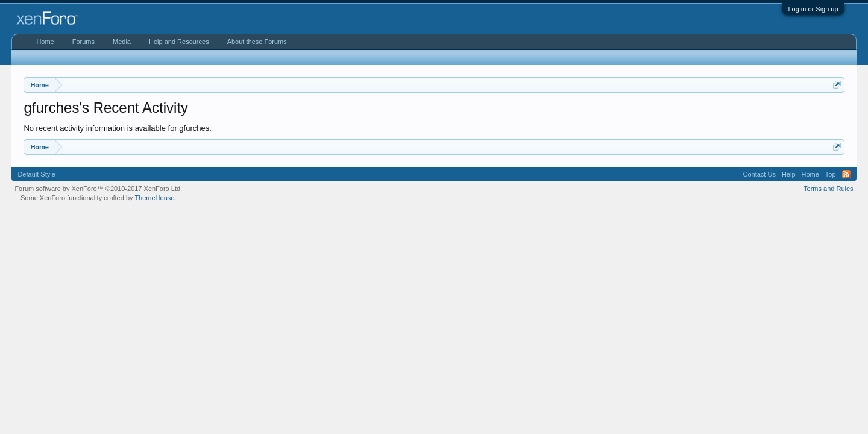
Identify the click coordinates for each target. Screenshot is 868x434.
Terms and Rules (829, 189)
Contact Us (759, 174)
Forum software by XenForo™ (98, 189)
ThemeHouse (154, 198)
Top (831, 174)
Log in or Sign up (813, 9)
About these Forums (257, 42)
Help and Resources (179, 42)
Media (122, 42)
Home (45, 42)
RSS (846, 174)
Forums (83, 42)
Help (789, 174)
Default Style (36, 174)
